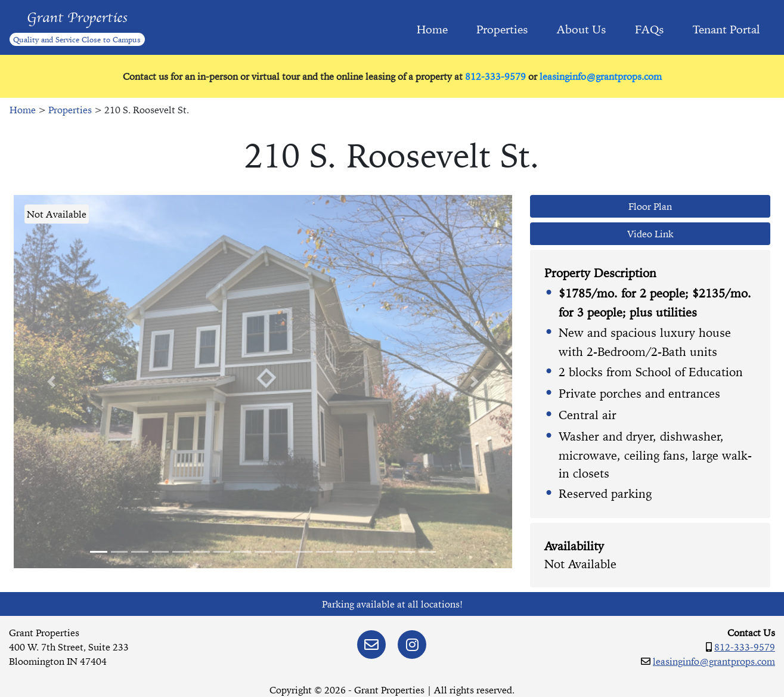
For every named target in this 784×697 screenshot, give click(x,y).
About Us (582, 29)
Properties (502, 29)
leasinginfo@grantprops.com (601, 76)
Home (432, 29)
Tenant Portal (726, 29)
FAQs (650, 29)
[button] (51, 382)
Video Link (650, 234)
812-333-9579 (495, 76)
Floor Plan (650, 206)
